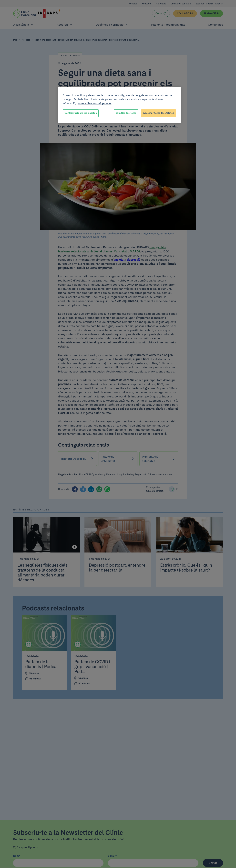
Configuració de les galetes (81, 113)
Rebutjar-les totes (126, 113)
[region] (119, 105)
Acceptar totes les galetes (159, 113)
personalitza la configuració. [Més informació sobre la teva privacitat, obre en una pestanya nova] (94, 103)
